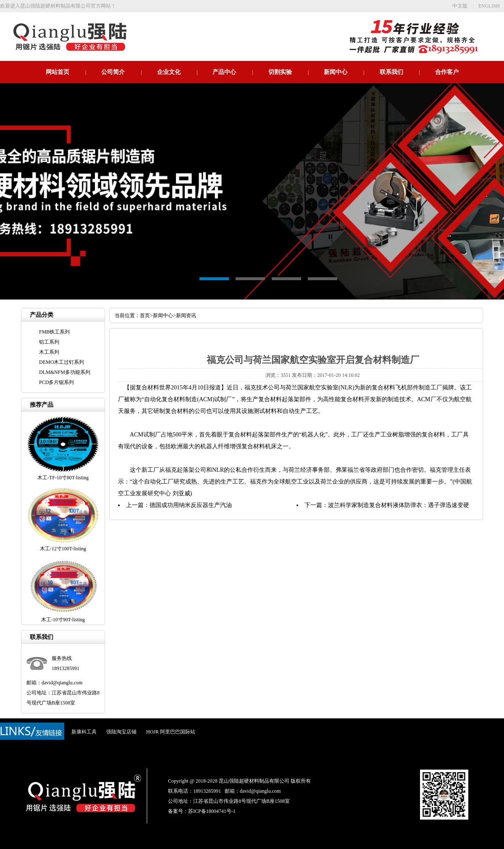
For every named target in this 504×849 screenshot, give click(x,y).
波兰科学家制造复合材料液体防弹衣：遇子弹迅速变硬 (399, 505)
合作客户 (447, 72)
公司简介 (113, 72)
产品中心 (224, 72)
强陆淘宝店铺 (121, 732)
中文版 (460, 6)
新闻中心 (336, 72)
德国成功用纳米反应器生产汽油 (191, 505)
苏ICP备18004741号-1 (212, 811)
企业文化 (169, 72)
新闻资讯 (186, 315)
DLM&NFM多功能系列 (65, 372)
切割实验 (280, 72)
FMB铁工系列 (54, 332)
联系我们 (391, 72)
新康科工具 (84, 732)
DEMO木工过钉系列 (62, 362)
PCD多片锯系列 (56, 382)
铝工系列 (49, 342)
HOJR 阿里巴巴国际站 (171, 732)
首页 (145, 315)
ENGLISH (489, 6)
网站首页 (58, 72)
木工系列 (49, 352)
